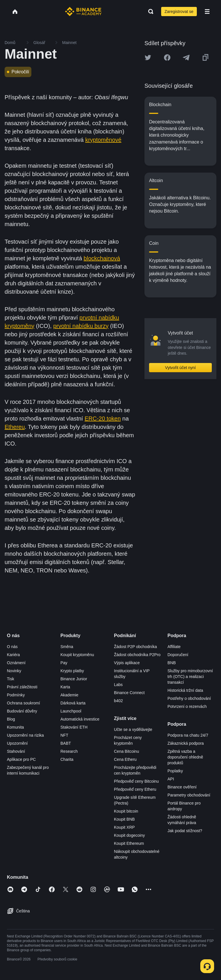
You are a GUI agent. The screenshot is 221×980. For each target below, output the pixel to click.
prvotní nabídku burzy (81, 326)
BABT (66, 743)
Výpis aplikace (127, 663)
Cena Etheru (125, 759)
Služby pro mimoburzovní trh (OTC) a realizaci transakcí (190, 677)
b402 (118, 701)
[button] (207, 12)
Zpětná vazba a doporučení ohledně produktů (185, 757)
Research (69, 751)
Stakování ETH (74, 727)
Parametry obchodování (189, 795)
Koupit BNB (124, 819)
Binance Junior (74, 679)
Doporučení (178, 655)
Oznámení (16, 663)
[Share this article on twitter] (148, 58)
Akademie (69, 695)
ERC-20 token (103, 419)
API (171, 779)
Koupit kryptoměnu (77, 655)
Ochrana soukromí (23, 703)
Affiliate (174, 647)
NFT (64, 735)
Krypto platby (72, 671)
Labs (118, 685)
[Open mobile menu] (207, 12)
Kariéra (13, 655)
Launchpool (71, 711)
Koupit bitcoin (126, 811)
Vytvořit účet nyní (181, 368)
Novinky (14, 671)
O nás (12, 647)
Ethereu (15, 427)
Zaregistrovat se (179, 12)
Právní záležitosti (22, 687)
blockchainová (102, 258)
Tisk (11, 679)
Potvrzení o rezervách (187, 706)
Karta (65, 687)
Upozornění (17, 743)
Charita (67, 759)
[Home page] (83, 12)
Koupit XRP (124, 827)
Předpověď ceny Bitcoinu (136, 781)
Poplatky (175, 771)
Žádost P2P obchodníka (135, 647)
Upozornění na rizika (25, 735)
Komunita (15, 727)
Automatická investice (80, 719)
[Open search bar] (149, 12)
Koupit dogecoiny (129, 835)
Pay (64, 663)
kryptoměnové (103, 140)
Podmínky (16, 695)
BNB (172, 663)
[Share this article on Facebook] (167, 58)
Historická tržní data (185, 690)
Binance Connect (129, 693)
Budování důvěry (22, 711)
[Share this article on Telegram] (186, 58)
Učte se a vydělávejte (133, 729)
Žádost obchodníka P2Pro (137, 655)
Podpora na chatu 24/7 (188, 735)
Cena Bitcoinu (126, 751)
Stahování (16, 751)
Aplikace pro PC (21, 759)
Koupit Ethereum (129, 843)
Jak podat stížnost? (185, 831)
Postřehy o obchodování (189, 698)
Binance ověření (182, 787)
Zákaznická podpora (186, 743)
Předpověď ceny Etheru (135, 789)
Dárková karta (73, 703)
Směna (67, 647)
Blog (11, 719)
